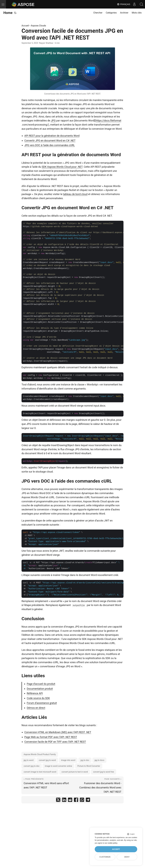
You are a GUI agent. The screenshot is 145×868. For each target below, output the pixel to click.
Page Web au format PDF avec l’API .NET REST (51, 737)
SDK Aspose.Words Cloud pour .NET (62, 167)
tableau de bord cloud (75, 194)
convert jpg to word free (104, 772)
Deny (127, 857)
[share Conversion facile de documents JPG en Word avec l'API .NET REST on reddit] (70, 800)
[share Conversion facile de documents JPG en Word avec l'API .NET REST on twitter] (58, 800)
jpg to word (29, 760)
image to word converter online (58, 766)
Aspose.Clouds (38, 26)
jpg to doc (85, 760)
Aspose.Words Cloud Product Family (40, 754)
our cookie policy (111, 843)
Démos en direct (36, 708)
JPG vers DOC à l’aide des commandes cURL (50, 145)
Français (124, 4)
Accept (116, 849)
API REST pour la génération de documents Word (52, 136)
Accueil (25, 26)
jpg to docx (99, 760)
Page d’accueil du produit (41, 684)
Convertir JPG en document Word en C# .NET (50, 141)
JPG (53, 121)
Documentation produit (40, 689)
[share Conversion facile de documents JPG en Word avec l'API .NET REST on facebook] (76, 800)
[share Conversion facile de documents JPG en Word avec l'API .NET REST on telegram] (88, 800)
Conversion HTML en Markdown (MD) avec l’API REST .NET (58, 732)
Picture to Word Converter (89, 766)
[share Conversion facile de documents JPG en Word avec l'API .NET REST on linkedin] (64, 800)
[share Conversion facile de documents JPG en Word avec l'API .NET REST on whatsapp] (82, 800)
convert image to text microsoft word (40, 772)
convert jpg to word (47, 760)
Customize (105, 857)
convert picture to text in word (75, 772)
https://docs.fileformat (108, 121)
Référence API (35, 693)
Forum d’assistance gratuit (42, 703)
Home (8, 13)
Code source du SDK (38, 698)
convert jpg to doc (32, 766)
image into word (68, 760)
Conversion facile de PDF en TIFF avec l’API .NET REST (55, 742)
